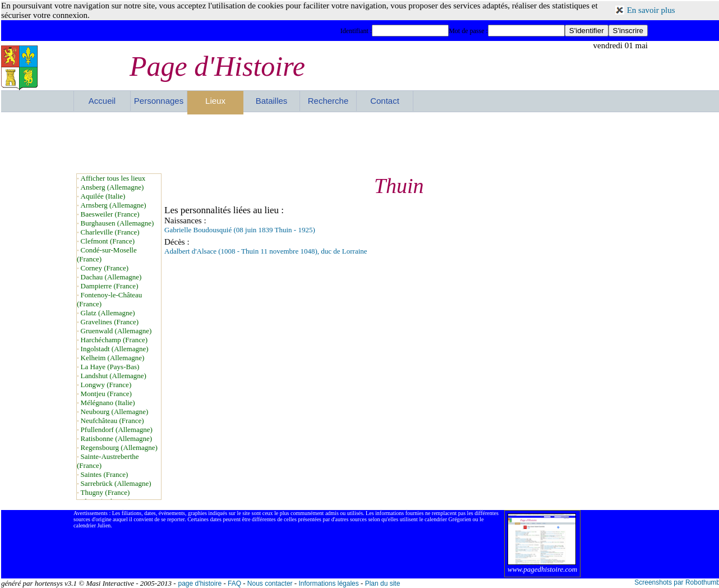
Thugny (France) (105, 492)
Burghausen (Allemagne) (117, 223)
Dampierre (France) (110, 286)
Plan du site (383, 584)
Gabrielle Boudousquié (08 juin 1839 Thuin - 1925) (240, 230)
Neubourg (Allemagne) (115, 412)
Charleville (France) (110, 232)
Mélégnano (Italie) (108, 403)
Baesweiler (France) (110, 214)
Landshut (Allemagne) (114, 376)
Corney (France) (105, 268)
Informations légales (328, 584)
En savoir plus (651, 10)
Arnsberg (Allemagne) (114, 205)
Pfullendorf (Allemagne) (117, 429)
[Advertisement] (361, 143)
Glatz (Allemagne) (108, 313)
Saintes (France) (105, 474)
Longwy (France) (106, 385)
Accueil (102, 101)
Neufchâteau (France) (112, 421)
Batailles (272, 101)
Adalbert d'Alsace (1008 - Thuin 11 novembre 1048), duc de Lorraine (266, 251)
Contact (385, 101)
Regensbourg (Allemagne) (119, 447)
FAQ (234, 584)
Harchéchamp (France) (114, 340)
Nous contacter (270, 584)
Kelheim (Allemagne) (113, 358)
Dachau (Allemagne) (111, 277)
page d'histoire (200, 584)
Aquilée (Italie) (103, 196)
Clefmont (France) (108, 241)
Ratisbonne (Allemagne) (116, 438)
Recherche (328, 101)
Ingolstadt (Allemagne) (115, 349)
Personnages (159, 101)
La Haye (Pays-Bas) (110, 367)
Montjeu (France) (106, 394)
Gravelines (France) (110, 322)
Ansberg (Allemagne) (112, 187)
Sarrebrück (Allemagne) (116, 483)
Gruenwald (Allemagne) (116, 331)
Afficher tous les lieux (113, 178)
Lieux (215, 101)
